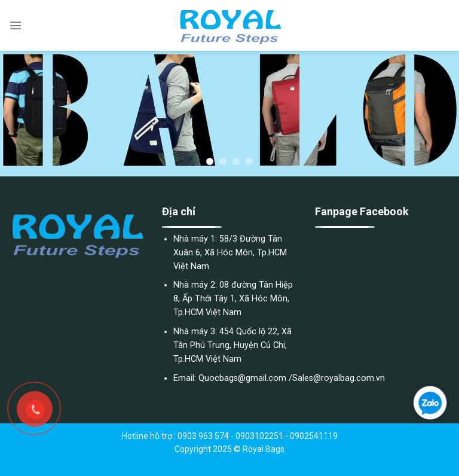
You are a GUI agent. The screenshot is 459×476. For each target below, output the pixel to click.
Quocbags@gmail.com (242, 378)
